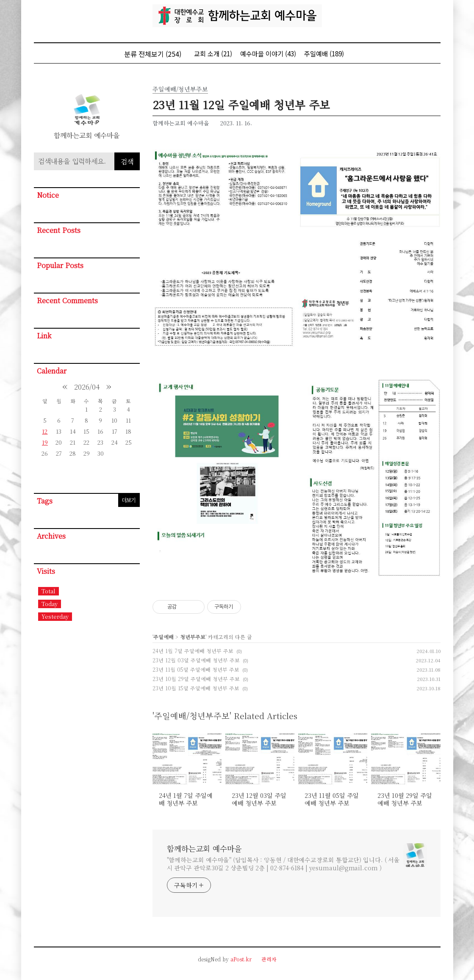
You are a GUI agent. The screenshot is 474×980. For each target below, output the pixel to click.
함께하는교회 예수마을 (204, 848)
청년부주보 (193, 637)
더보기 (129, 500)
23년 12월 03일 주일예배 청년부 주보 (196, 660)
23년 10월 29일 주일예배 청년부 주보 (196, 679)
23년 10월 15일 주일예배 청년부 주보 (196, 688)
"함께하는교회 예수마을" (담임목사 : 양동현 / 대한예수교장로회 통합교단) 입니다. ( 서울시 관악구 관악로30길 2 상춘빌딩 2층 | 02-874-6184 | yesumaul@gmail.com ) (284, 864)
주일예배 (324, 54)
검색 (127, 162)
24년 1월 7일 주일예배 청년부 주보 (193, 651)
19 (45, 442)
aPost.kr (241, 959)
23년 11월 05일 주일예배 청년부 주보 (196, 669)
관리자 (269, 959)
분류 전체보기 (153, 54)
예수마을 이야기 (268, 54)
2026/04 (87, 387)
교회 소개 (213, 54)
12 (45, 431)
